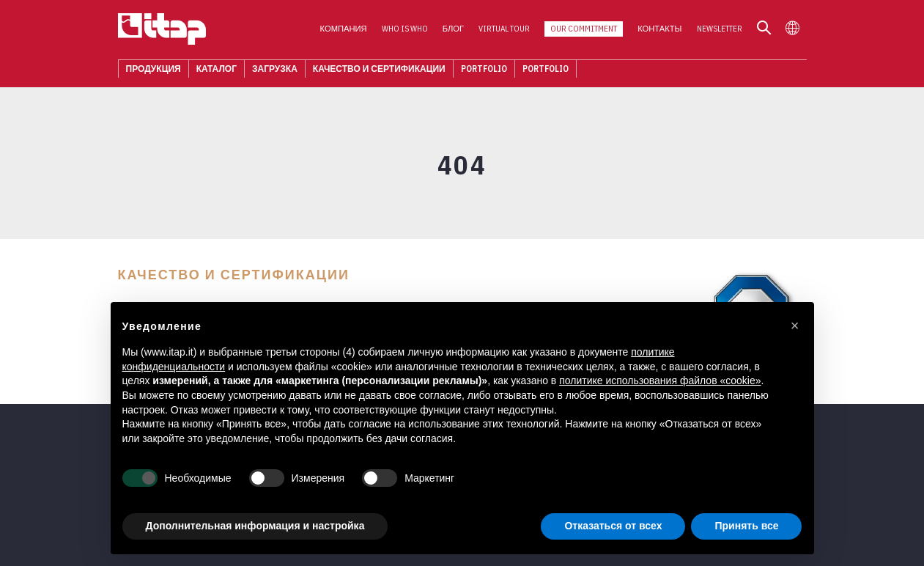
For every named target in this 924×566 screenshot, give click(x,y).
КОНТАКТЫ (659, 30)
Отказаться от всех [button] (613, 526)
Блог (453, 30)
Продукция (154, 69)
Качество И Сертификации (379, 69)
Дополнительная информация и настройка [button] (255, 526)
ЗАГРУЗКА (275, 69)
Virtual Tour (504, 30)
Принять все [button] (746, 526)
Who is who (405, 30)
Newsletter (720, 30)
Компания (344, 30)
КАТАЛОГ (217, 69)
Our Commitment (584, 30)
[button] (795, 326)
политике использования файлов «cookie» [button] (660, 381)
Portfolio (484, 69)
